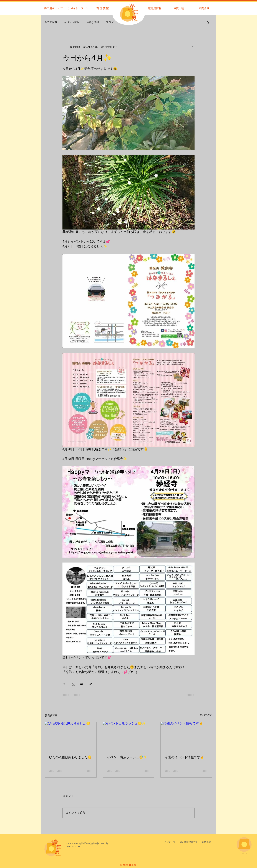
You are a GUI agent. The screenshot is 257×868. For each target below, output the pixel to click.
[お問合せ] (206, 842)
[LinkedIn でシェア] (82, 684)
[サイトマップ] (168, 842)
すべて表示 (206, 715)
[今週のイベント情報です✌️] (186, 736)
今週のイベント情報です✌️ (185, 757)
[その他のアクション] (192, 47)
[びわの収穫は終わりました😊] (71, 736)
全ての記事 (51, 22)
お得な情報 (93, 22)
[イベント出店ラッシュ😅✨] (129, 736)
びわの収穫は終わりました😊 (70, 757)
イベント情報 (72, 22)
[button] (208, 22)
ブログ (110, 22)
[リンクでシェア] (90, 684)
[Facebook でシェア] (64, 684)
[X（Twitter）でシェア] (73, 684)
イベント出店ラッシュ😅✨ (127, 757)
